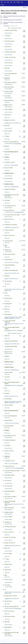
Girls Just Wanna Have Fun (11, 152)
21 (20, 136)
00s (14, 2)
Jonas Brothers (18, 144)
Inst (22, 2)
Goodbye (7, 157)
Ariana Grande (8, 330)
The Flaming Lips (8, 324)
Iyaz (18, 262)
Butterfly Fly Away (9, 173)
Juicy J (10, 290)
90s (11, 2)
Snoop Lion (7, 273)
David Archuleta (20, 212)
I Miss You (7, 78)
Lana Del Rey (20, 330)
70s (5, 2)
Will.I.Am (7, 279)
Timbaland (7, 227)
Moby (6, 325)
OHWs (18, 2)
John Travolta (15, 165)
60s (2, 2)
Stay (6, 245)
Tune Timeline (6, 26)
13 (20, 241)
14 (20, 309)
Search (25, 8)
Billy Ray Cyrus (8, 123)
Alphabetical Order (14, 26)
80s (8, 2)
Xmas (2, 5)
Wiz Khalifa (11, 318)
